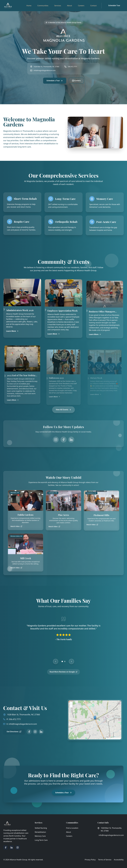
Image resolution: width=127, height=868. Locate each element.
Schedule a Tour (55, 81)
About (70, 6)
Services (58, 6)
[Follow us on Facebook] (24, 732)
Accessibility (119, 860)
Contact (93, 6)
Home (29, 6)
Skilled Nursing (41, 828)
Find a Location (72, 828)
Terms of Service (105, 860)
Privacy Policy (90, 860)
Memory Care (40, 836)
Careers (81, 6)
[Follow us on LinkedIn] (36, 732)
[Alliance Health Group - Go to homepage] (8, 6)
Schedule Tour (114, 6)
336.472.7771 (73, 67)
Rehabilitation (40, 832)
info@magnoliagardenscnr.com (45, 70)
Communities (43, 6)
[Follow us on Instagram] (30, 732)
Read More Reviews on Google (64, 675)
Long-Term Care (41, 840)
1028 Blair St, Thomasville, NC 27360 (19, 715)
